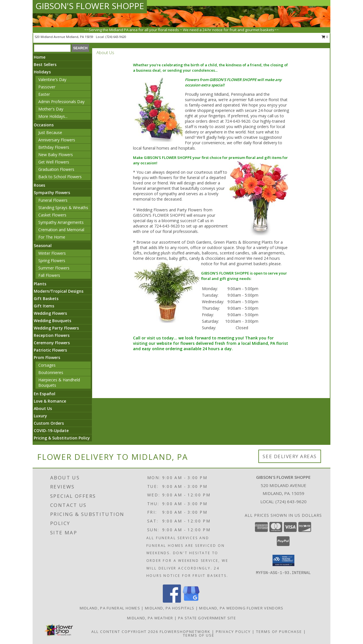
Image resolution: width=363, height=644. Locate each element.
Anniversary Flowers (57, 140)
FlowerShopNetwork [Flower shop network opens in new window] (185, 632)
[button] (283, 560)
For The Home (52, 237)
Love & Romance (50, 401)
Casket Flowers (52, 215)
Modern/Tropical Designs (59, 291)
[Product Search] (52, 48)
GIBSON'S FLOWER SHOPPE (90, 6)
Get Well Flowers (54, 162)
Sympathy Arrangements (61, 222)
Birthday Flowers (54, 147)
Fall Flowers (49, 275)
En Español (45, 394)
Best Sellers (45, 64)
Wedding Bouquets (52, 321)
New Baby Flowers (56, 155)
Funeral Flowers (53, 200)
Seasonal (43, 246)
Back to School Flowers (60, 177)
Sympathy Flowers (52, 193)
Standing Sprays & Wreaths (63, 208)
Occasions (44, 125)
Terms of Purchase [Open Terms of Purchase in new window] (279, 632)
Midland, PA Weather (150, 618)
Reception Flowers (52, 335)
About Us (43, 408)
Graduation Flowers (56, 169)
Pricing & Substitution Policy (62, 438)
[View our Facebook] (172, 601)
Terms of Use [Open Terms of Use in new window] (199, 635)
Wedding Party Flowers (56, 328)
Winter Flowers (52, 253)
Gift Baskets (46, 298)
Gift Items (44, 306)
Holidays (42, 72)
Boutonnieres (51, 372)
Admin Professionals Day (61, 102)
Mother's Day (51, 109)
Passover (47, 87)
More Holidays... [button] (53, 116)
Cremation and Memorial (61, 230)
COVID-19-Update (51, 431)
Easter (44, 94)
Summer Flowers (54, 268)
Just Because (50, 132)
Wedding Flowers (50, 313)
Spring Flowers (52, 261)
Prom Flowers (47, 357)
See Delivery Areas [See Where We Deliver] (290, 456)
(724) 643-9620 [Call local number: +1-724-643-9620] (116, 37)
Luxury (40, 416)
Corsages (47, 365)
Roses (39, 185)
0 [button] (325, 37)
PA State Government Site (207, 618)
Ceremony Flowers (52, 343)
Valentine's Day (52, 79)
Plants (40, 284)
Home (40, 57)
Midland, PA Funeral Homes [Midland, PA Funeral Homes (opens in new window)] (110, 608)
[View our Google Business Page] (191, 601)
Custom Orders (49, 423)
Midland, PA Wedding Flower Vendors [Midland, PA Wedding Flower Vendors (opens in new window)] (241, 608)
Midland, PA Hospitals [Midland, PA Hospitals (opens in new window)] (170, 608)
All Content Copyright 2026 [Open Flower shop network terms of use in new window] (125, 632)
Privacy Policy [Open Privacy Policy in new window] (233, 632)
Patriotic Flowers (50, 350)
